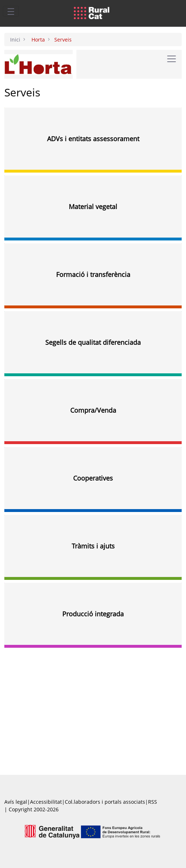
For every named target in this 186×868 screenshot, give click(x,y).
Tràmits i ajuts (93, 546)
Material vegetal (93, 207)
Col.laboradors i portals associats (105, 802)
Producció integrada (93, 614)
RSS (153, 802)
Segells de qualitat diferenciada (93, 342)
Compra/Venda (93, 410)
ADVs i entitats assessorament (93, 139)
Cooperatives (93, 478)
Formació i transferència (93, 274)
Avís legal (16, 802)
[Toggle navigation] (11, 11)
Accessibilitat (46, 802)
